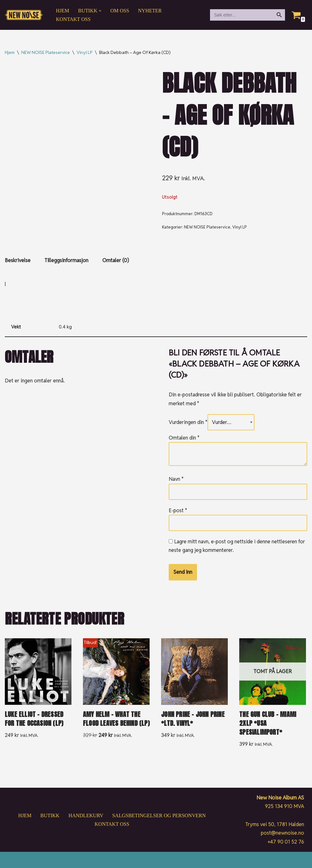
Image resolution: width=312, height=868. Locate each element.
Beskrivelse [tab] (18, 260)
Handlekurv (86, 815)
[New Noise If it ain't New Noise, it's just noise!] (24, 15)
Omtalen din (184, 438)
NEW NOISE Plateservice (46, 52)
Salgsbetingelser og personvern (159, 815)
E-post (178, 510)
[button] (100, 11)
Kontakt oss (73, 19)
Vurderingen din (188, 422)
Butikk (50, 815)
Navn (176, 479)
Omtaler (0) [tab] (116, 260)
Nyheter (150, 11)
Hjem (63, 11)
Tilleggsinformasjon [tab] (66, 260)
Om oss (120, 11)
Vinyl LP (85, 52)
